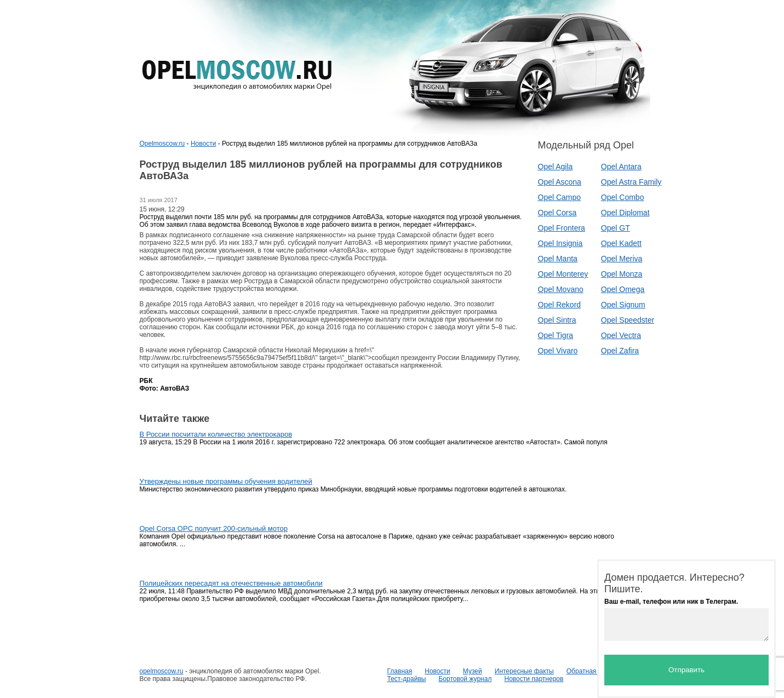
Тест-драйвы (407, 679)
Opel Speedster (628, 320)
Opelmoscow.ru (162, 144)
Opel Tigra (556, 335)
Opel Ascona (560, 182)
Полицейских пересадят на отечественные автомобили (231, 583)
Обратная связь (591, 671)
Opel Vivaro (558, 351)
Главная (400, 671)
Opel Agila (556, 167)
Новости (203, 144)
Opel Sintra (557, 320)
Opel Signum (623, 305)
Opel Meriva (622, 259)
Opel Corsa (557, 213)
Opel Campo (560, 197)
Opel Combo (623, 197)
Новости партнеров (534, 679)
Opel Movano (561, 289)
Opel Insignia (560, 243)
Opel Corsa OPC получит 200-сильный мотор (214, 528)
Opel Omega (623, 289)
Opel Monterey (563, 274)
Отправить (686, 670)
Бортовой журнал (465, 679)
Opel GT (616, 228)
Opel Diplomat (625, 213)
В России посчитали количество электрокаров (216, 434)
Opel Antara (621, 167)
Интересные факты (524, 671)
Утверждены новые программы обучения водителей (226, 481)
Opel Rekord (560, 305)
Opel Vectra (621, 335)
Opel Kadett (621, 243)
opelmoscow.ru (162, 671)
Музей (473, 671)
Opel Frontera (562, 228)
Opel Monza (622, 274)
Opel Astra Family (631, 182)
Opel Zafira (620, 351)
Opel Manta (558, 259)
